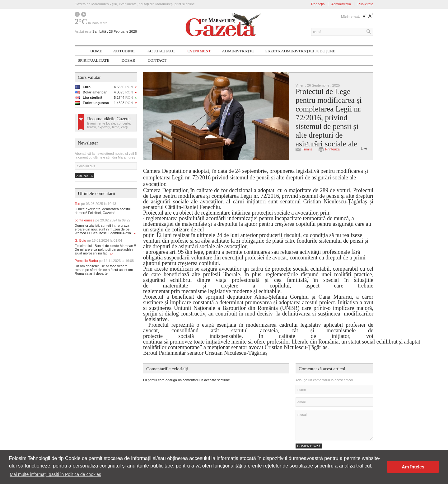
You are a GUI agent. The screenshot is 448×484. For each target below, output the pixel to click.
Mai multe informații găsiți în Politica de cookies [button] (56, 474)
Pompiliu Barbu (104, 261)
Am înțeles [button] (413, 467)
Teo (95, 204)
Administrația (341, 4)
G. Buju (98, 240)
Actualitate (161, 51)
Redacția (318, 4)
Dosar (128, 60)
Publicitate (365, 4)
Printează (332, 149)
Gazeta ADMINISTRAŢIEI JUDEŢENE (300, 51)
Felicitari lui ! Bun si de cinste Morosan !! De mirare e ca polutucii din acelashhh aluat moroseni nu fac (105, 249)
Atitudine (124, 51)
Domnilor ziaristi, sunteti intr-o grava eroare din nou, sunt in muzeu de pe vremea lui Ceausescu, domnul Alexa (105, 229)
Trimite (307, 149)
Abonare (84, 176)
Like (364, 148)
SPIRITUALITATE (94, 60)
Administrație (238, 51)
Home (96, 51)
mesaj (334, 425)
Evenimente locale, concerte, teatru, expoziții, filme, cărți (109, 125)
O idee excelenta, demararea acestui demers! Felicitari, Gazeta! (103, 211)
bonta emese (103, 220)
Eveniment (199, 51)
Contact (157, 60)
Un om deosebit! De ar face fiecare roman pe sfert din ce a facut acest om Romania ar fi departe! (104, 270)
